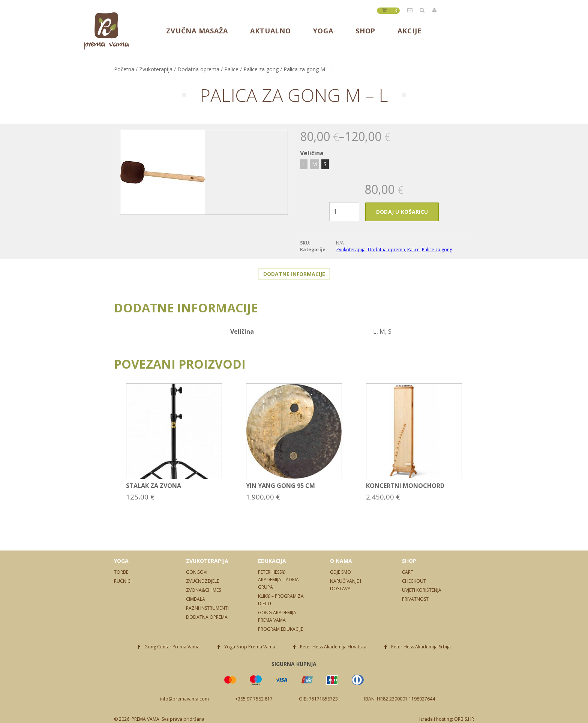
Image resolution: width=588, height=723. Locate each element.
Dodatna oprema (198, 69)
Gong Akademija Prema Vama (277, 616)
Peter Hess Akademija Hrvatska (333, 647)
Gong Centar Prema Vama (172, 647)
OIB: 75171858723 (318, 699)
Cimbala (196, 599)
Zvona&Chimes (203, 590)
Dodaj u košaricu (402, 212)
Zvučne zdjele (202, 581)
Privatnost (415, 599)
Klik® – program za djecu (281, 600)
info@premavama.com (410, 10)
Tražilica (423, 10)
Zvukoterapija (156, 69)
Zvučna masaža (197, 31)
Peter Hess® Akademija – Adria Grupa (278, 580)
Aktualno (271, 31)
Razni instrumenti (207, 608)
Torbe (121, 572)
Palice (231, 69)
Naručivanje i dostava (346, 585)
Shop (366, 31)
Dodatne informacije (294, 274)
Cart (408, 572)
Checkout (414, 581)
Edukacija (272, 561)
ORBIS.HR (464, 719)
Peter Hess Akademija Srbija (421, 647)
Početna (124, 69)
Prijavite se (435, 10)
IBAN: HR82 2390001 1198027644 (400, 699)
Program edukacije (280, 629)
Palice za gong (261, 69)
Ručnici (123, 581)
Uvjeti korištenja (422, 590)
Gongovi (197, 572)
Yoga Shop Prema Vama (250, 647)
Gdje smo (340, 572)
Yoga (323, 31)
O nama (341, 561)
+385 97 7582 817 (254, 699)
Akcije (409, 31)
